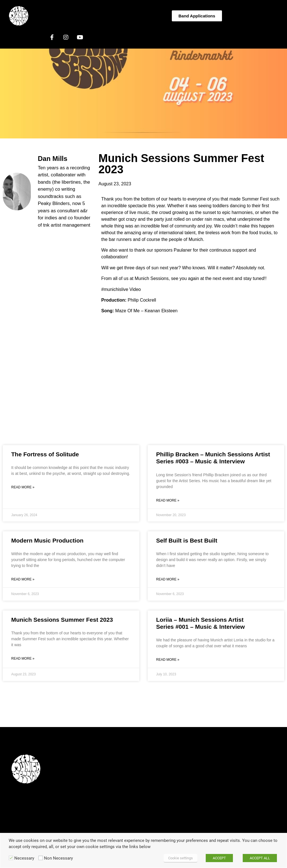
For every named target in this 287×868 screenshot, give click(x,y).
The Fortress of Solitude (45, 454)
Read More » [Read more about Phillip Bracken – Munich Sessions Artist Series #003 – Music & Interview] (168, 500)
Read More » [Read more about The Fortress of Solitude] (23, 487)
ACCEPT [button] (219, 858)
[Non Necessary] (41, 858)
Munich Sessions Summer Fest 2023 (62, 620)
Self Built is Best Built (187, 540)
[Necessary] (11, 858)
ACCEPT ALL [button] (260, 858)
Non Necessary (58, 858)
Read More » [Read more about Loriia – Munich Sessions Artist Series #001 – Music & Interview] (168, 660)
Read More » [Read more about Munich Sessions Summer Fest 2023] (23, 659)
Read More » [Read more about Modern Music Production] (23, 579)
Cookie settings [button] (180, 858)
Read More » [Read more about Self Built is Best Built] (168, 579)
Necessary (24, 858)
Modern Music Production (47, 540)
